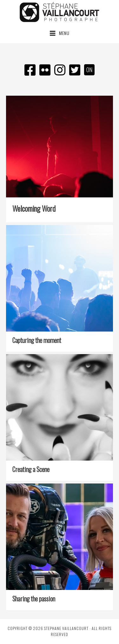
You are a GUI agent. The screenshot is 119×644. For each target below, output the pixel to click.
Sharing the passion (34, 599)
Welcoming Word (34, 208)
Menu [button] (64, 33)
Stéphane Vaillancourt (60, 12)
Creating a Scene (31, 469)
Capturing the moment (37, 340)
